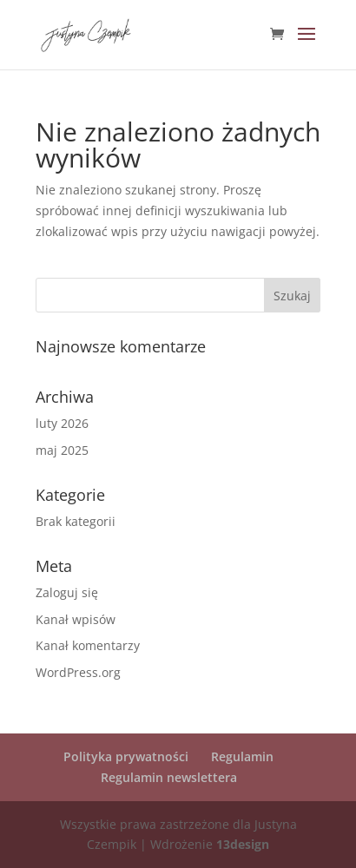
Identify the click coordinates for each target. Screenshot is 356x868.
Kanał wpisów (76, 619)
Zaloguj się (67, 592)
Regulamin (242, 756)
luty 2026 (62, 423)
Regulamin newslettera (169, 777)
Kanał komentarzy (88, 645)
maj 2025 (62, 450)
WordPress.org (78, 672)
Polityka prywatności (126, 756)
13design (243, 844)
